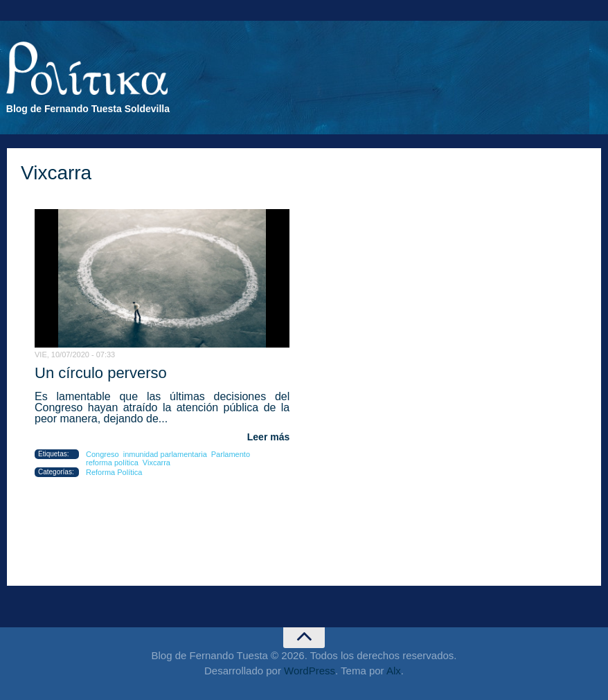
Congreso (102, 454)
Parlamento (231, 454)
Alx (394, 671)
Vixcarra (157, 463)
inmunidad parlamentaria (165, 454)
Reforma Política (114, 472)
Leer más (268, 437)
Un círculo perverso (101, 373)
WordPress (310, 671)
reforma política (112, 463)
